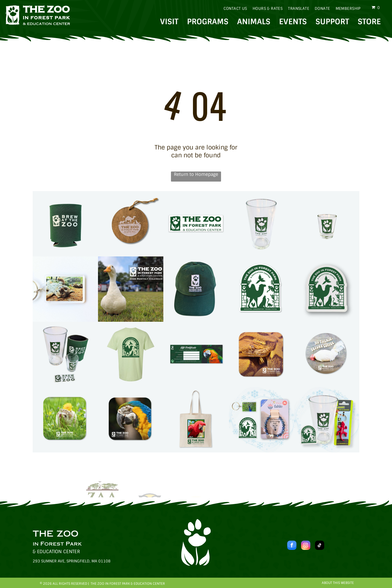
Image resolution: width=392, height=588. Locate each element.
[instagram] (306, 546)
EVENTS (293, 22)
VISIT (169, 22)
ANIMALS (254, 22)
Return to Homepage (196, 174)
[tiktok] (320, 546)
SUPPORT (332, 22)
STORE (369, 22)
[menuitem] (233, 8)
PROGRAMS (208, 22)
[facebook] (292, 546)
